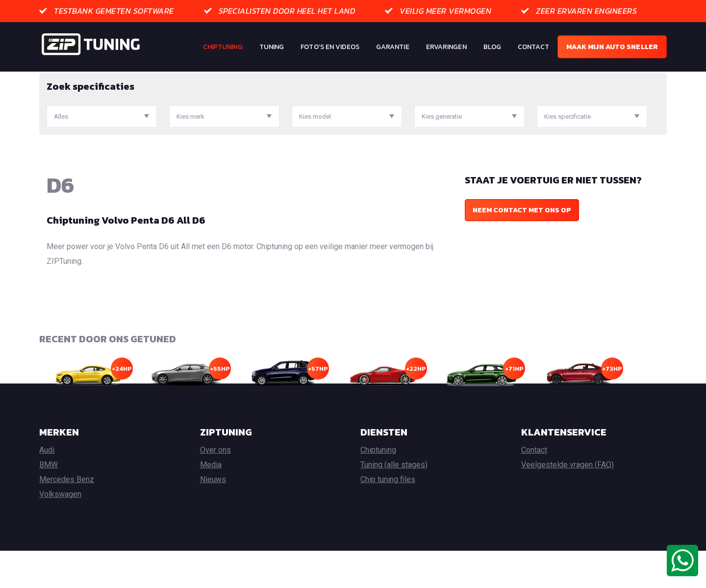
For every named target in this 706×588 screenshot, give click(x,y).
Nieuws (213, 517)
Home (49, 79)
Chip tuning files (388, 517)
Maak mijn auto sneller (612, 47)
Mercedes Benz (67, 517)
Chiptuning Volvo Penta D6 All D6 (126, 257)
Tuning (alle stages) (394, 502)
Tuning (272, 47)
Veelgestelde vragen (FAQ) (567, 502)
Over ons (215, 487)
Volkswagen (60, 531)
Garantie (393, 47)
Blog (492, 47)
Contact (533, 47)
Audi (47, 487)
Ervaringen (446, 47)
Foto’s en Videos (330, 47)
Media (211, 502)
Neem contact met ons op (522, 247)
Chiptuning (223, 47)
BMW (49, 502)
